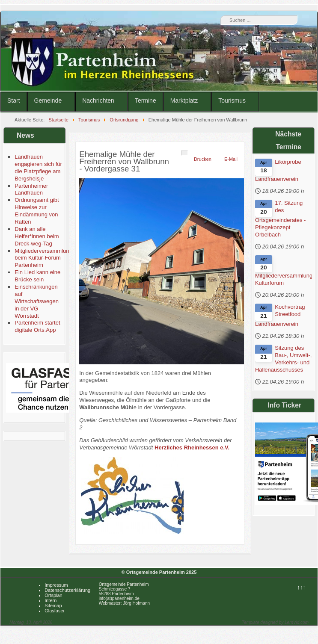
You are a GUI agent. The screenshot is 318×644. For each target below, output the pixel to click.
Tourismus (232, 100)
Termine (146, 100)
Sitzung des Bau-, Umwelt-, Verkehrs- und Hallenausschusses (283, 359)
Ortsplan (53, 595)
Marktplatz (184, 100)
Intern (51, 600)
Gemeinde (48, 100)
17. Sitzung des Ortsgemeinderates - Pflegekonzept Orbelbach (281, 219)
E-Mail (231, 159)
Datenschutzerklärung (67, 590)
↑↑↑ (301, 587)
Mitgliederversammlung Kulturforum (284, 279)
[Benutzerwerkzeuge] (184, 153)
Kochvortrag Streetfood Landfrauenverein (280, 315)
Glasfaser (55, 611)
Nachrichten (98, 100)
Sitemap (53, 606)
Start (14, 100)
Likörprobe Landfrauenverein (278, 170)
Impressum (56, 585)
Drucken (203, 159)
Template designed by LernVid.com (275, 622)
